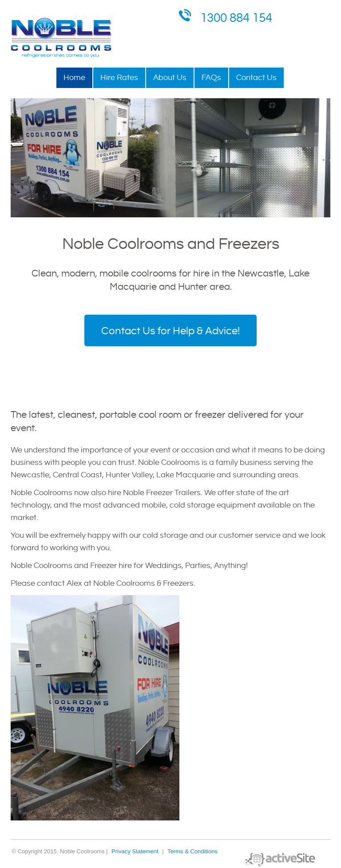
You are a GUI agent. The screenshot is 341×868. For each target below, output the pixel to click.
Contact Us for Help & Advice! (170, 331)
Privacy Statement (135, 851)
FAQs (211, 78)
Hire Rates (119, 78)
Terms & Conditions (192, 851)
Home (74, 78)
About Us (170, 78)
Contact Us (256, 78)
